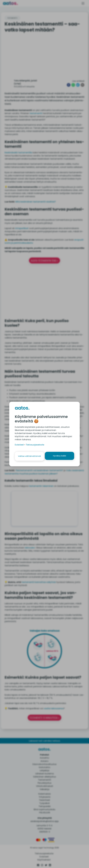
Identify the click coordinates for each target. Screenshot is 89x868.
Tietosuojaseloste (35, 445)
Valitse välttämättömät (29, 456)
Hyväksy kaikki (60, 456)
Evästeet (19, 445)
